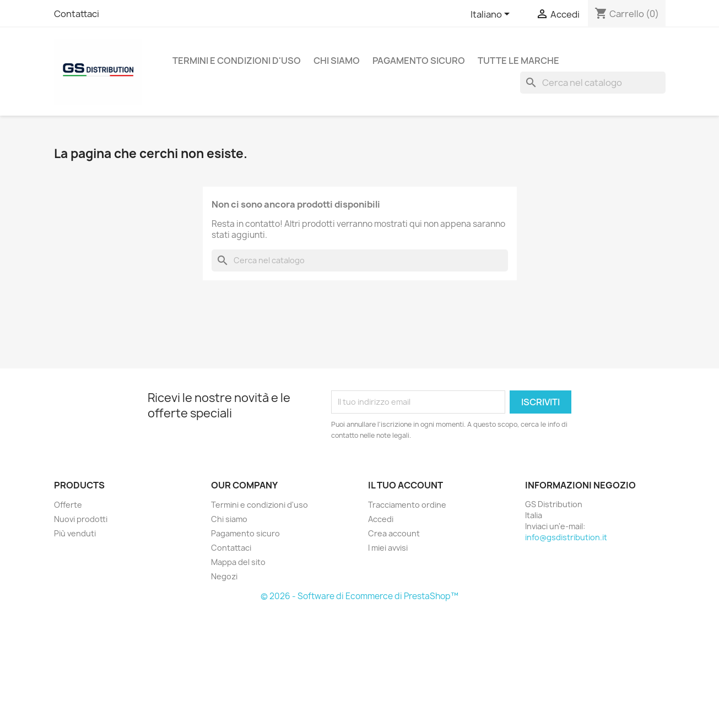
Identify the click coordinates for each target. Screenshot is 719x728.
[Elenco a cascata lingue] (492, 15)
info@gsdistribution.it (566, 537)
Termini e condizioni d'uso (237, 61)
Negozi (224, 576)
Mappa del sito (238, 562)
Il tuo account (406, 485)
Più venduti (75, 533)
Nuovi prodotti (81, 519)
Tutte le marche (518, 61)
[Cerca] (593, 83)
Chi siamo (337, 61)
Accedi (381, 519)
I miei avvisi (388, 548)
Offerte (68, 505)
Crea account (394, 533)
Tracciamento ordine (407, 505)
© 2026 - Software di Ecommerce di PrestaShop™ (360, 596)
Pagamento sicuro (419, 61)
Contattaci (77, 14)
